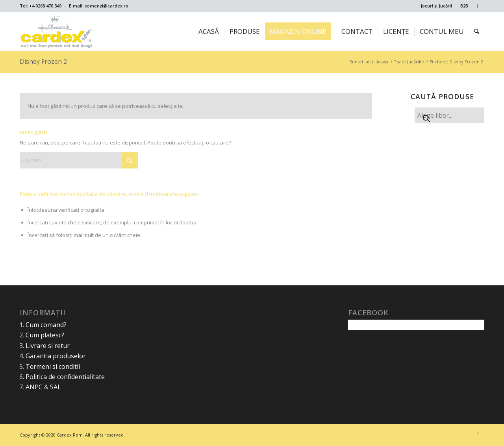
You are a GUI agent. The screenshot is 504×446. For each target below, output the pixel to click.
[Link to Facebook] (478, 6)
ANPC (34, 387)
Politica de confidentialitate (65, 377)
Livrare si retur (48, 346)
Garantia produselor (56, 356)
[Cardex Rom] (56, 31)
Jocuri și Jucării (436, 6)
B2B (464, 6)
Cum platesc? (45, 335)
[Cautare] (477, 31)
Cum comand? (46, 325)
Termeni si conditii (53, 366)
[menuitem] (436, 6)
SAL (56, 387)
